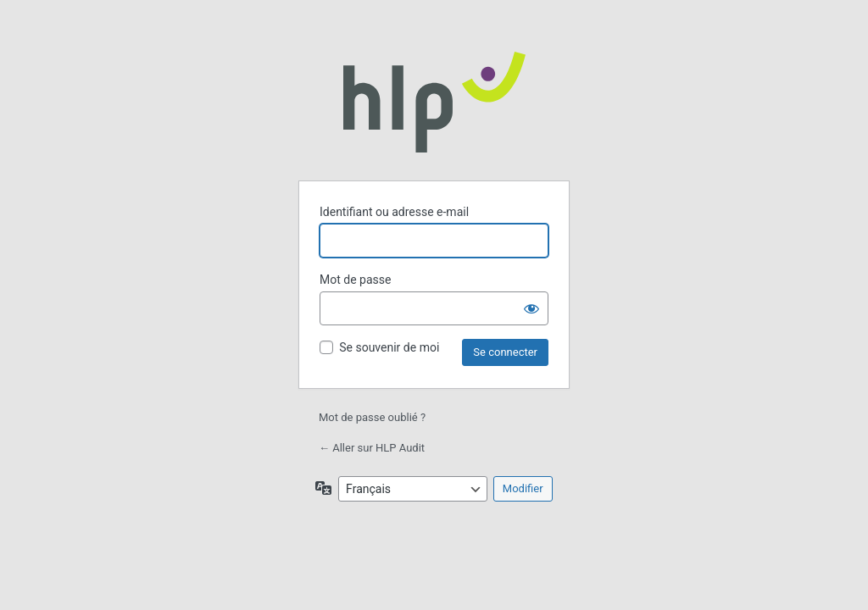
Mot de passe (355, 280)
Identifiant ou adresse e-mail (394, 212)
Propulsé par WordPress (434, 102)
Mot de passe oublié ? (372, 417)
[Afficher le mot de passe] (531, 308)
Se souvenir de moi (389, 347)
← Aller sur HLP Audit (372, 448)
